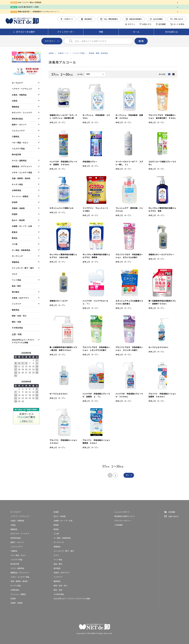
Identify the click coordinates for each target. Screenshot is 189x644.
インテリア (16, 304)
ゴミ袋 (15, 244)
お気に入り (146, 24)
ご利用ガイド (67, 19)
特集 (101, 32)
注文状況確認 (156, 19)
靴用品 (15, 238)
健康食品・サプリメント (22, 166)
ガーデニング (17, 256)
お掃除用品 (16, 190)
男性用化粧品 (17, 119)
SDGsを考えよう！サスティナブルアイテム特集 (23, 341)
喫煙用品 (15, 262)
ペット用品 (16, 280)
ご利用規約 (118, 525)
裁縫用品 (15, 107)
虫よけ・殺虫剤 (18, 220)
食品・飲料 (16, 286)
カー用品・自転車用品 (21, 250)
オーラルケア (17, 83)
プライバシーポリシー (123, 521)
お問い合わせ (177, 19)
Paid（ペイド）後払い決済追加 (30, 2)
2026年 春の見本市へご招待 (28, 7)
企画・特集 (17, 334)
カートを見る (177, 24)
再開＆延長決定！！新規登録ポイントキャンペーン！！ (39, 11)
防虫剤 (15, 202)
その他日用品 (17, 328)
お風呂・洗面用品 (19, 95)
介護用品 (15, 136)
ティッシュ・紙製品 (20, 196)
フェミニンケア (18, 131)
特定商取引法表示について (124, 516)
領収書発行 (87, 19)
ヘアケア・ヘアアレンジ (22, 89)
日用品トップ (63, 53)
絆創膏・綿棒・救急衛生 (98, 53)
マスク (15, 274)
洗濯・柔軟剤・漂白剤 (21, 178)
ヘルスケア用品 (79, 53)
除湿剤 (15, 214)
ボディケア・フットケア (22, 113)
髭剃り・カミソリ (19, 125)
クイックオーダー (66, 32)
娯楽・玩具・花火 (19, 316)
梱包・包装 (16, 322)
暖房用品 (15, 310)
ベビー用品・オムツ (20, 142)
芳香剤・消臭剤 (18, 208)
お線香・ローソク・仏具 (22, 226)
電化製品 (15, 292)
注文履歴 (161, 24)
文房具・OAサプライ (20, 298)
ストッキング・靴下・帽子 (23, 268)
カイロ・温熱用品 (19, 160)
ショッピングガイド (122, 512)
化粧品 (15, 101)
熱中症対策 (16, 154)
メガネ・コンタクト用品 (22, 172)
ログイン (130, 24)
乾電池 (15, 232)
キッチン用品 (17, 184)
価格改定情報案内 (134, 19)
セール (136, 32)
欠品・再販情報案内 (109, 19)
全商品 (51, 53)
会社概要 (172, 512)
